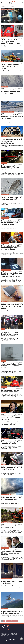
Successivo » (14, 621)
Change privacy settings (12, 641)
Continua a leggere (19, 38)
